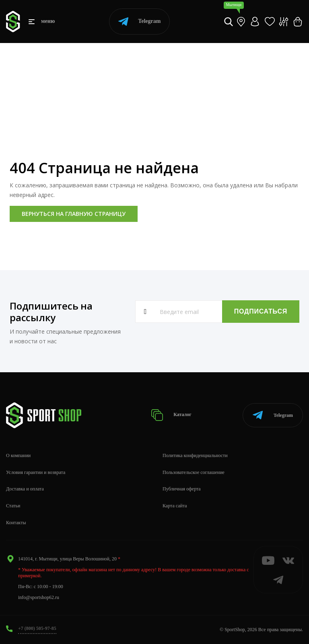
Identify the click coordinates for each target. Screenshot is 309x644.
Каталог (171, 415)
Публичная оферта (182, 489)
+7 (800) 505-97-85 (37, 628)
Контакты (16, 523)
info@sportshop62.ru (39, 597)
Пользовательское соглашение (194, 472)
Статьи (13, 506)
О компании (18, 455)
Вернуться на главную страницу (74, 214)
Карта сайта (175, 506)
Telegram (139, 22)
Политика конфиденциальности (195, 455)
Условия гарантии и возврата (36, 472)
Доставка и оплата (25, 489)
